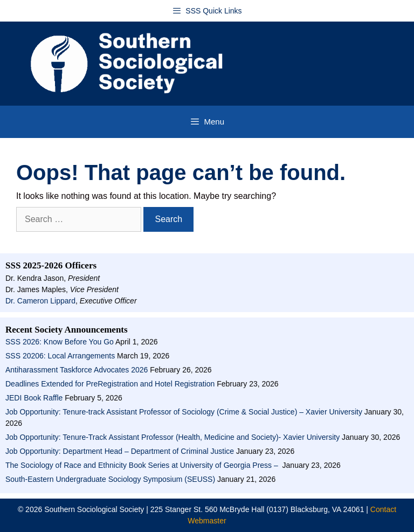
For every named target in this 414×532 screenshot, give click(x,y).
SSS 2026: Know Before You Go (60, 342)
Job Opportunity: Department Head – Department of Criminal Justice (120, 451)
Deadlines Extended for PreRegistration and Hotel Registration (110, 384)
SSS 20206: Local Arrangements (60, 356)
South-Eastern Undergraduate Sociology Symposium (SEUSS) (110, 479)
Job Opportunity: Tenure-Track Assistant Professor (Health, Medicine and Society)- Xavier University (172, 437)
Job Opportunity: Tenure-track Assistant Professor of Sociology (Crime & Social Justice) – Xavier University (184, 412)
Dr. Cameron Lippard (40, 301)
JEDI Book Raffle (34, 398)
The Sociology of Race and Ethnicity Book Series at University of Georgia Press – (143, 465)
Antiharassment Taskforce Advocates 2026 (77, 370)
